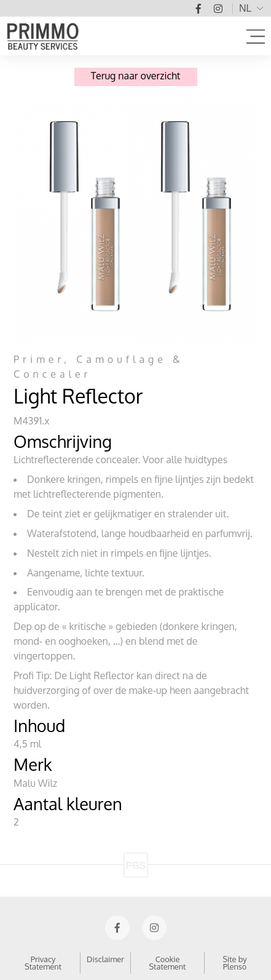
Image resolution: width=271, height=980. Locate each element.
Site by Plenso (234, 963)
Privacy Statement (43, 963)
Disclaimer (105, 959)
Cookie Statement (167, 963)
